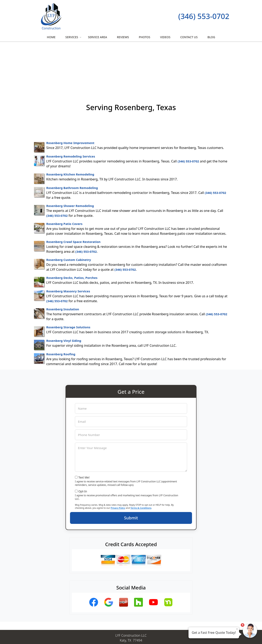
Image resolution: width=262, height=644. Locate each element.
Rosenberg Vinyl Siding (64, 296)
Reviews (123, 37)
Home (51, 37)
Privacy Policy (118, 463)
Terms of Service (162, 635)
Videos (165, 37)
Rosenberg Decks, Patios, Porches (72, 233)
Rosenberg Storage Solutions (68, 283)
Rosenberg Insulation (63, 265)
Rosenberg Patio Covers (64, 179)
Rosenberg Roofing (61, 310)
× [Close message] (237, 629)
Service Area (98, 37)
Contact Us (189, 37)
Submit (131, 473)
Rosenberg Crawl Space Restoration (73, 197)
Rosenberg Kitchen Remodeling (70, 130)
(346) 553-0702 (204, 16)
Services (74, 38)
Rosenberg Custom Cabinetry (69, 215)
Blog (211, 37)
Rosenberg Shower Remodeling (70, 161)
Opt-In (83, 447)
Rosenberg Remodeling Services (71, 112)
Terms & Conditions (141, 463)
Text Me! (84, 433)
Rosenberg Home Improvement (70, 98)
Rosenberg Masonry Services (68, 247)
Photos (145, 37)
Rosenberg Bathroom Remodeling (72, 143)
